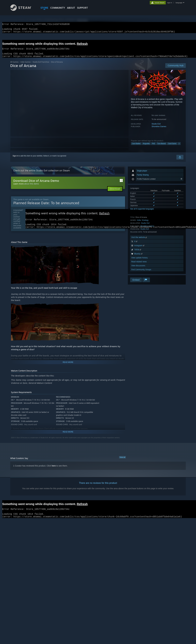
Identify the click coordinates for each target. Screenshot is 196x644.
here (54, 471)
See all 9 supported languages (142, 212)
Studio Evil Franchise (41, 65)
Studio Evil (156, 127)
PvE (153, 147)
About (71, 8)
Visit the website (139, 241)
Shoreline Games (159, 130)
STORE (44, 8)
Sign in (15, 159)
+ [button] (179, 147)
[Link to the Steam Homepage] (23, 10)
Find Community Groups (141, 273)
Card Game (172, 147)
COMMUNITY (58, 8)
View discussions (138, 269)
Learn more (18, 187)
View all (122, 462)
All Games (14, 65)
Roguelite (146, 147)
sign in (170, 3)
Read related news (139, 265)
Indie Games (26, 65)
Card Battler (136, 147)
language (179, 3)
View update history (140, 261)
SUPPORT (82, 8)
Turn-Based (161, 147)
